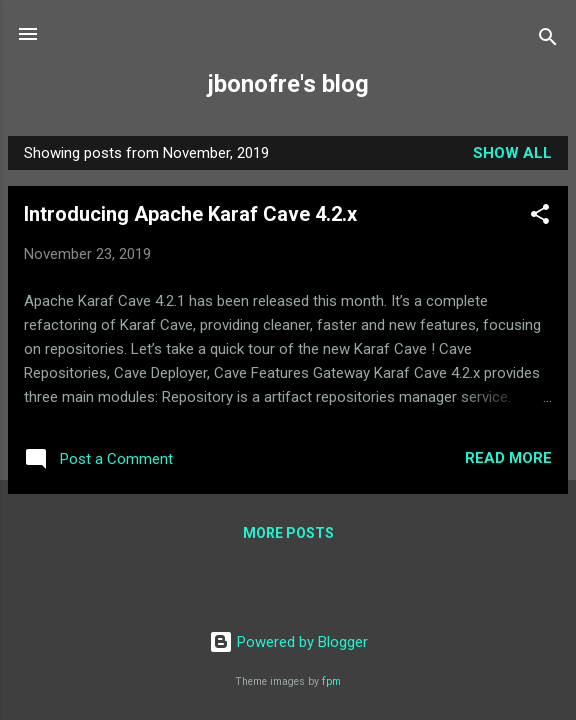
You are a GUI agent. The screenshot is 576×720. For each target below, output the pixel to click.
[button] (540, 217)
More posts (288, 533)
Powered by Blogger (288, 642)
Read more (508, 458)
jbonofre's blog (288, 84)
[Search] (548, 40)
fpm (331, 681)
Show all (512, 153)
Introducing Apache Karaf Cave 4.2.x (190, 214)
